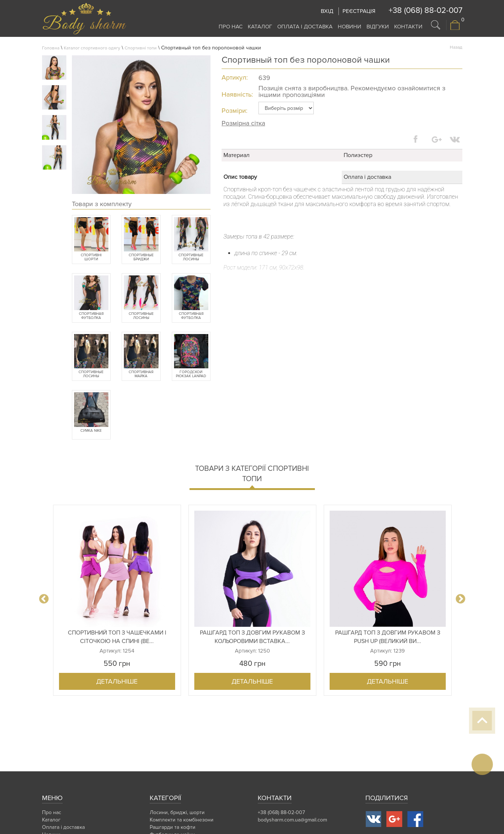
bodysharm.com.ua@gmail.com (292, 820)
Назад (456, 47)
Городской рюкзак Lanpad (191, 374)
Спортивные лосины (191, 257)
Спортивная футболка (91, 316)
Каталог (260, 27)
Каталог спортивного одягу (92, 48)
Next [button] (460, 599)
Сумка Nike (91, 431)
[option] (117, 600)
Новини (350, 27)
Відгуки (378, 27)
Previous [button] (44, 599)
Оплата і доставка (305, 27)
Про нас (231, 27)
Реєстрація (359, 11)
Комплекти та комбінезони (182, 820)
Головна (51, 48)
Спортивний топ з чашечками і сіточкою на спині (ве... (117, 637)
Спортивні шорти (91, 257)
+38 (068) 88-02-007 (425, 11)
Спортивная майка (141, 374)
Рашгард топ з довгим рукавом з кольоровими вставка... (252, 637)
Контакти (408, 27)
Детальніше (117, 681)
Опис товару (240, 177)
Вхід (327, 11)
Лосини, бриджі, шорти (177, 812)
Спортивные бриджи (141, 257)
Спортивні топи (141, 48)
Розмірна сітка (243, 123)
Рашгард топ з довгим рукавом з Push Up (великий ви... (388, 637)
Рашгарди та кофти (173, 827)
